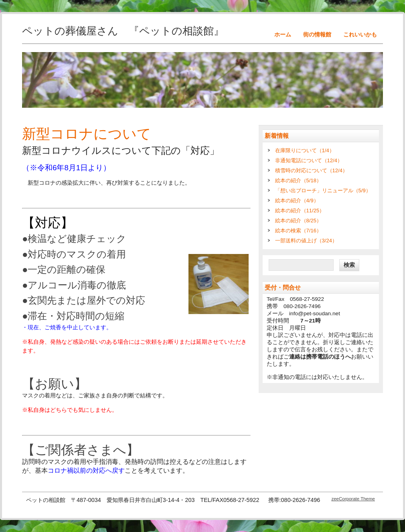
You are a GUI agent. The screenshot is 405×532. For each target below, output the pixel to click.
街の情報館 (317, 34)
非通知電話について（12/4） (309, 160)
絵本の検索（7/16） (298, 231)
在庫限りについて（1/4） (305, 150)
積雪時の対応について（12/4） (311, 170)
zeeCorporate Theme (353, 499)
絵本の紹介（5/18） (298, 180)
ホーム (283, 34)
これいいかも (360, 34)
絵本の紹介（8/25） (298, 221)
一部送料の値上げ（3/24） (306, 241)
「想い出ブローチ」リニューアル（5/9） (323, 190)
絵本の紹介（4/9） (297, 201)
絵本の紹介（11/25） (300, 211)
